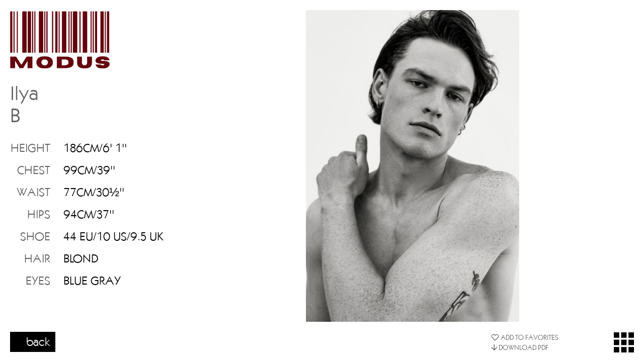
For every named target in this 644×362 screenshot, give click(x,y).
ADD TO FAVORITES (525, 337)
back (38, 341)
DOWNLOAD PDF (520, 347)
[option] (413, 166)
